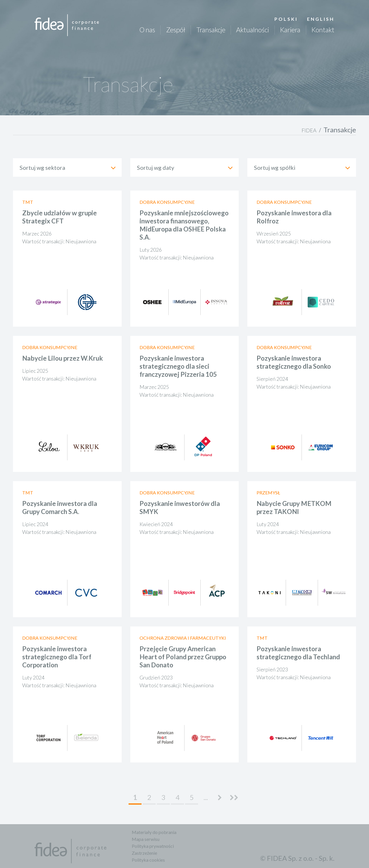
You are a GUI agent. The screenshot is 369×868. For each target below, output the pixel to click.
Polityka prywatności (153, 846)
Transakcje (211, 30)
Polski (286, 19)
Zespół (176, 30)
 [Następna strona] (220, 798)
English (321, 19)
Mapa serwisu (146, 839)
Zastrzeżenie (144, 853)
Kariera (290, 30)
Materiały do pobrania (154, 832)
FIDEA (309, 130)
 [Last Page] (234, 798)
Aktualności (253, 30)
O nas (147, 30)
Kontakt (323, 30)
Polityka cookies (148, 860)
